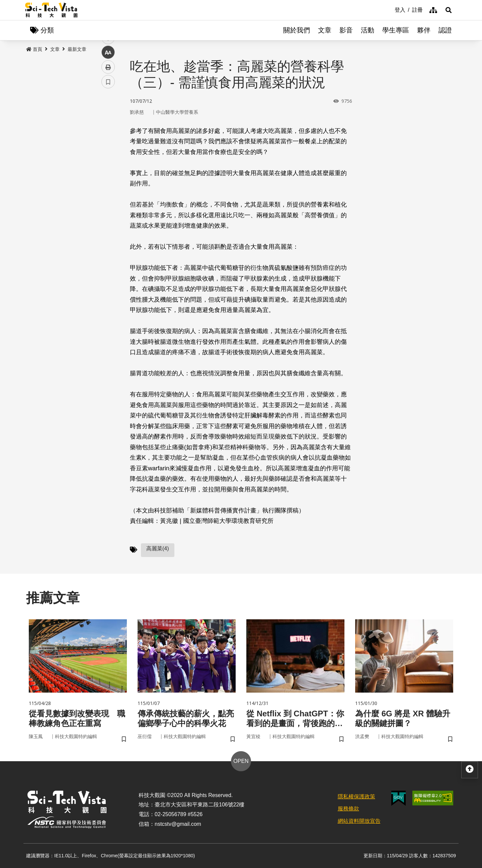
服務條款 (348, 809)
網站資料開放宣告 (359, 821)
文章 (325, 30)
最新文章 (77, 49)
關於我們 (297, 30)
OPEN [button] (241, 761)
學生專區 (396, 30)
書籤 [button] (108, 202)
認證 (445, 30)
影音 (346, 30)
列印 (108, 187)
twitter (108, 143)
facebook (108, 128)
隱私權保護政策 (356, 797)
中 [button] (108, 172)
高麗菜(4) (158, 548)
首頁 (34, 49)
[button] (449, 10)
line (106, 157)
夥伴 (424, 30)
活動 (368, 30)
